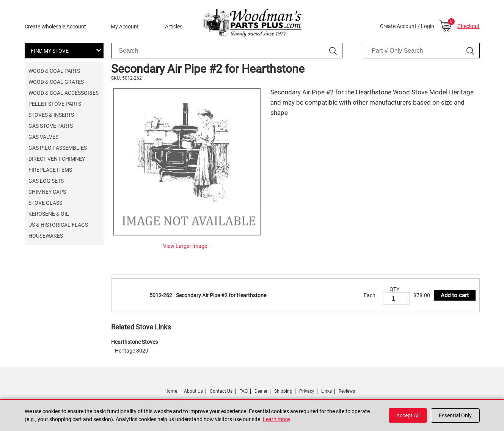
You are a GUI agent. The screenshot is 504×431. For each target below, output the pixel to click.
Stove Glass (45, 203)
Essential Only (455, 415)
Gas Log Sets (46, 181)
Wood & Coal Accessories (64, 93)
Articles (174, 27)
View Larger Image (185, 246)
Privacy (307, 391)
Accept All (408, 415)
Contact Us (221, 391)
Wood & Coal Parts (54, 71)
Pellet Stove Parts (55, 104)
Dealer (261, 391)
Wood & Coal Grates (56, 82)
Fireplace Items (50, 170)
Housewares (46, 236)
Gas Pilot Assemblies (58, 148)
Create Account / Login (407, 26)
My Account (125, 27)
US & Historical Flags (58, 225)
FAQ (243, 391)
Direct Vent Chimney (57, 159)
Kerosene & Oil (49, 214)
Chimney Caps (47, 192)
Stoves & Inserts (51, 115)
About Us (193, 391)
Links (327, 391)
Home (171, 391)
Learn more (276, 419)
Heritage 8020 (132, 351)
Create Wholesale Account (55, 27)
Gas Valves (43, 137)
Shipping (283, 391)
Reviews (347, 391)
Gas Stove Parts (51, 126)
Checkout (469, 26)
